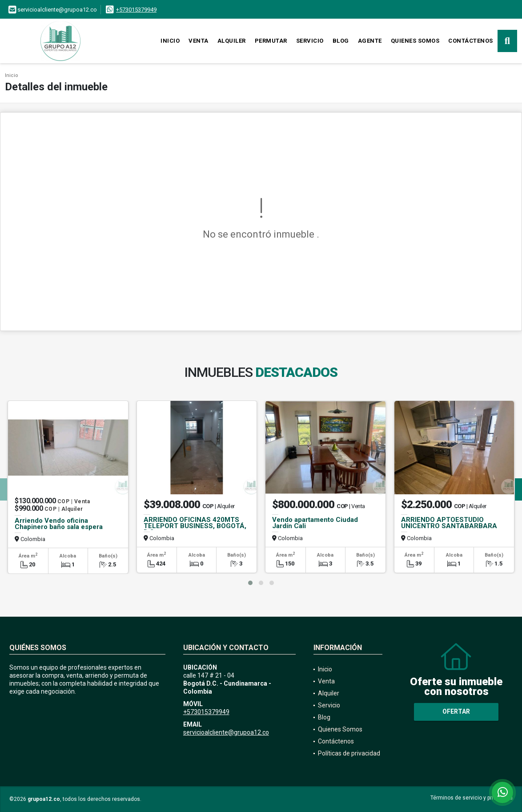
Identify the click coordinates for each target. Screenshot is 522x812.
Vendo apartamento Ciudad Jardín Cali (315, 523)
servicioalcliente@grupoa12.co (226, 732)
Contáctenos (471, 41)
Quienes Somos (415, 41)
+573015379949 (136, 10)
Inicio (170, 41)
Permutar (271, 41)
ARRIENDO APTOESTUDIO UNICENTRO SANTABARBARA (449, 523)
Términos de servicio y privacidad (472, 798)
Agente (370, 41)
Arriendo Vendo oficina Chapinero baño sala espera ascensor (59, 527)
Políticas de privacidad (349, 753)
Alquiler (232, 41)
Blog (341, 41)
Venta (199, 41)
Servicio (310, 41)
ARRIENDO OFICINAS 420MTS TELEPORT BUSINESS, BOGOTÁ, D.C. (195, 526)
